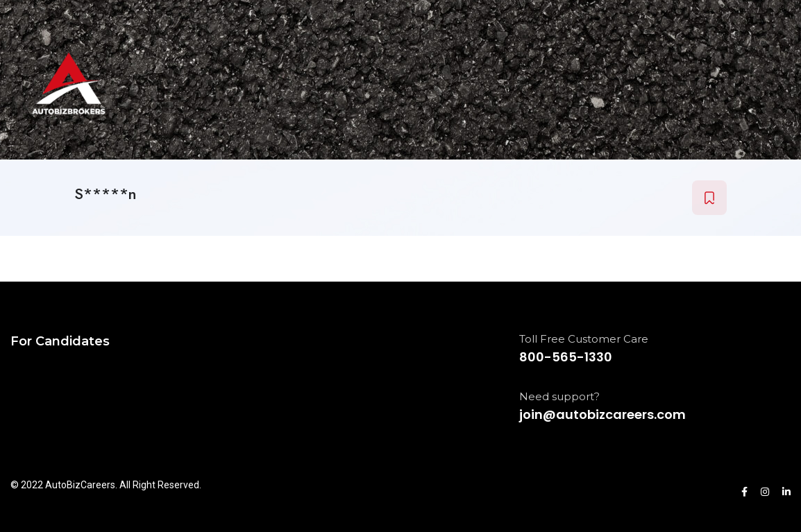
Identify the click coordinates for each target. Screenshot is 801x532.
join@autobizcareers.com (602, 414)
